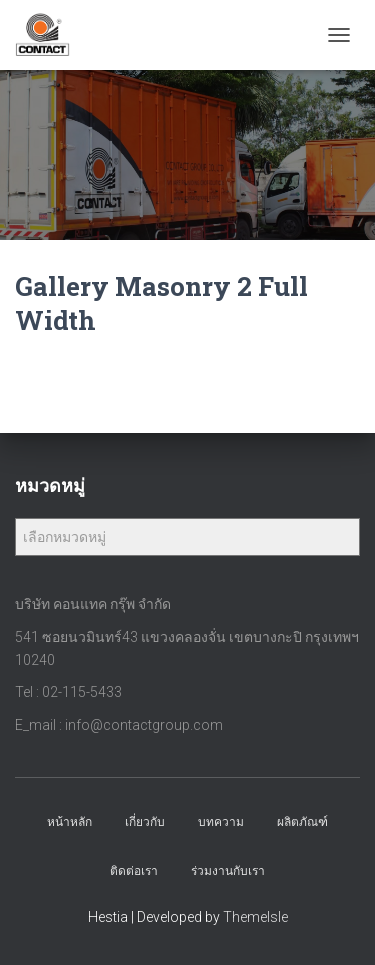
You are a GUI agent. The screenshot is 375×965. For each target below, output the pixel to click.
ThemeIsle (255, 917)
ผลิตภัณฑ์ (302, 822)
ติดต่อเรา (134, 871)
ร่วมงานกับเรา (228, 871)
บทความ (221, 822)
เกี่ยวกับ (145, 822)
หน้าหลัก (69, 822)
